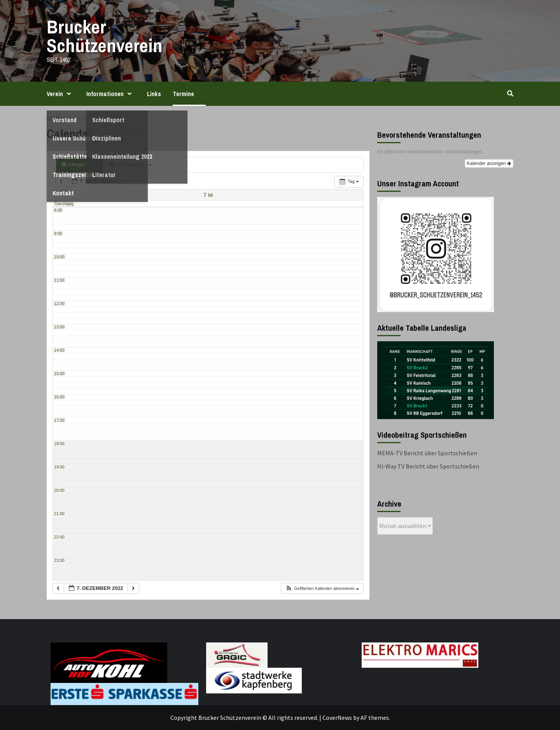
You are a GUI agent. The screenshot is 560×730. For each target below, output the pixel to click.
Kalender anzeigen (489, 163)
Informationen (111, 94)
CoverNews (337, 718)
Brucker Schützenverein (105, 36)
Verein (61, 94)
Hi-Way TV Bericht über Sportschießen (428, 466)
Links (154, 94)
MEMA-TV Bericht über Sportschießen (427, 453)
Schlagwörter (130, 164)
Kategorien (80, 164)
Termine (183, 94)
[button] (322, 589)
